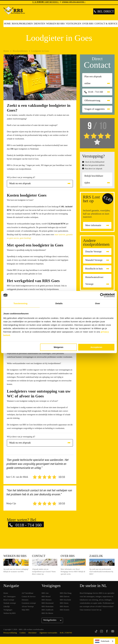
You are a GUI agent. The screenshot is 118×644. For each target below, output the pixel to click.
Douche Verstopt (93, 252)
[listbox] (104, 641)
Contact (39, 556)
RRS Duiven (65, 596)
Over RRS (88, 24)
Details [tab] (59, 303)
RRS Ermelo (65, 610)
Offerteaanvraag (92, 100)
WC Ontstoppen (9, 596)
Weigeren (58, 347)
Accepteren (96, 347)
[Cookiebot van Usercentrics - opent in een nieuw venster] (102, 295)
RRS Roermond (47, 603)
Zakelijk (96, 556)
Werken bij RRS (55, 24)
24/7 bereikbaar (28, 593)
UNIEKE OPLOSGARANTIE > (74, 2)
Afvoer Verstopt (28, 606)
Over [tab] (98, 303)
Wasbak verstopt (10, 603)
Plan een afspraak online (93, 80)
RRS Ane (45, 593)
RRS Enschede (65, 600)
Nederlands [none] (102, 641)
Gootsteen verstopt (29, 603)
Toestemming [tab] (20, 303)
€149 (108, 199)
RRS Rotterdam (47, 606)
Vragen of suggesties (95, 109)
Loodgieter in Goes (40, 51)
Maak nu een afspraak (20, 183)
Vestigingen (74, 24)
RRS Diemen (46, 600)
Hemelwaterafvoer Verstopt (94, 281)
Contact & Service (29, 596)
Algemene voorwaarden (48, 633)
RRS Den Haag (66, 593)
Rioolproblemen (22, 24)
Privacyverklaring (10, 633)
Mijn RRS (26, 610)
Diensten (40, 24)
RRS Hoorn (64, 606)
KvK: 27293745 (66, 633)
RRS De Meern (47, 613)
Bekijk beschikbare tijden (94, 179)
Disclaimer (32, 633)
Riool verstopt (9, 600)
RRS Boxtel (46, 596)
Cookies (23, 633)
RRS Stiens (64, 603)
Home (7, 24)
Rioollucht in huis (94, 269)
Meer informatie (93, 225)
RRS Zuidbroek (47, 610)
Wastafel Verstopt (94, 260)
